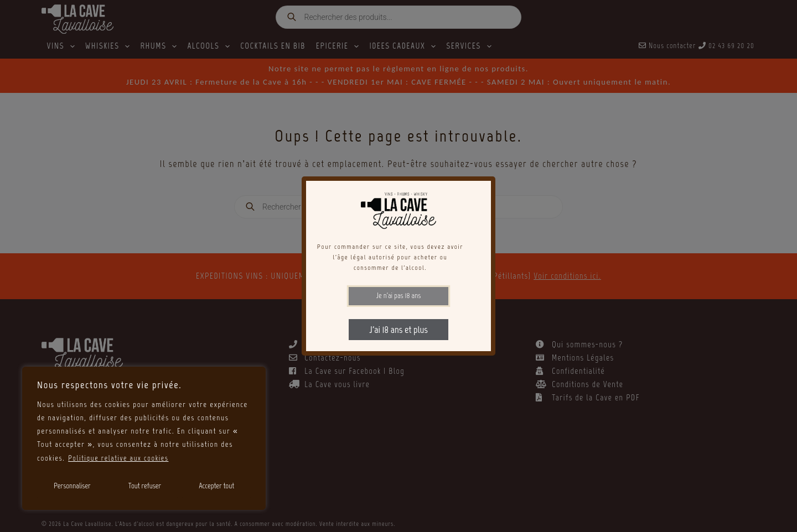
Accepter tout (216, 486)
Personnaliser (72, 486)
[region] (144, 439)
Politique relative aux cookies (120, 458)
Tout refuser (145, 486)
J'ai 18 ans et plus (398, 330)
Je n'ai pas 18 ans (399, 296)
